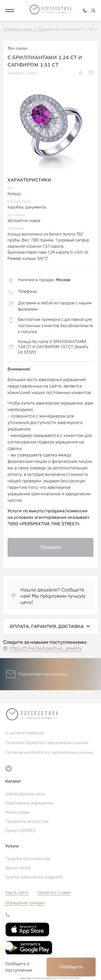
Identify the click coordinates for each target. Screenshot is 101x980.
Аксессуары (18, 812)
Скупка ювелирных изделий (34, 877)
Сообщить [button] (71, 967)
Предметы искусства (27, 821)
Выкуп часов (18, 868)
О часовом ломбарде (25, 733)
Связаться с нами (54, 893)
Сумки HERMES (20, 831)
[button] (10, 11)
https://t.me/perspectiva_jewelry (45, 648)
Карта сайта (17, 893)
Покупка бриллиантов (28, 859)
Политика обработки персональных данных (47, 743)
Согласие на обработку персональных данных (49, 752)
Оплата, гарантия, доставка (50, 626)
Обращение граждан (25, 903)
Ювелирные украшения (29, 803)
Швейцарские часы (25, 794)
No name (18, 48)
